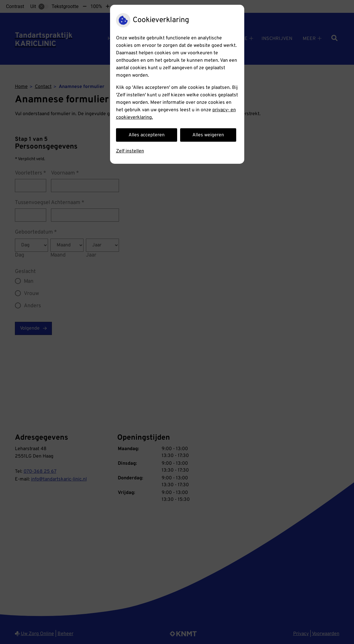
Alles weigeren (208, 135)
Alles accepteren (147, 135)
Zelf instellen (130, 151)
